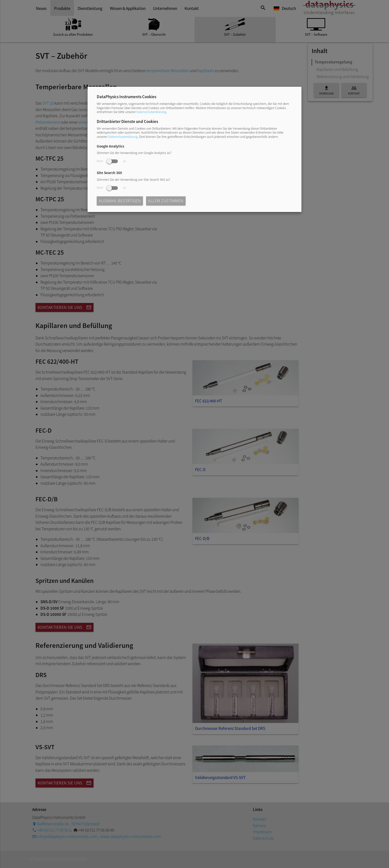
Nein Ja (111, 161)
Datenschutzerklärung (151, 112)
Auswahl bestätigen (120, 201)
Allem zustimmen (166, 201)
